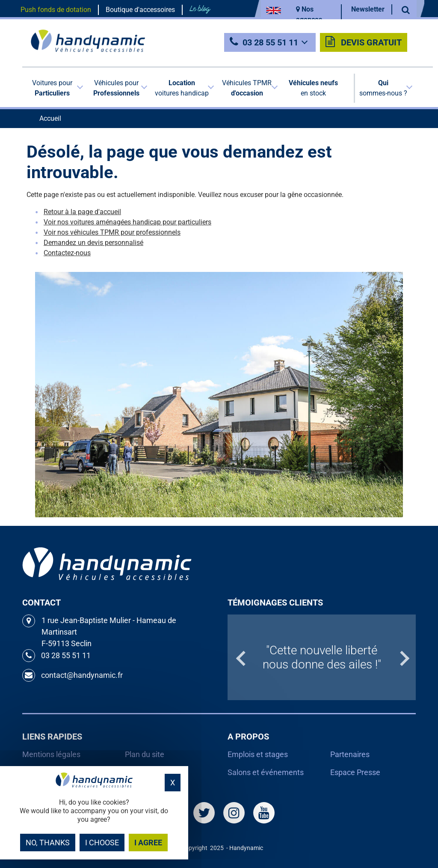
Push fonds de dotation (56, 10)
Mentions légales (51, 754)
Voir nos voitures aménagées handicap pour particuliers (127, 222)
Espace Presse (355, 772)
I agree (148, 843)
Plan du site (145, 754)
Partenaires (350, 754)
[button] (54, 88)
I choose (102, 843)
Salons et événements (266, 772)
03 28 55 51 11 (270, 42)
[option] (322, 657)
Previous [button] (232, 657)
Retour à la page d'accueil (82, 212)
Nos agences (309, 14)
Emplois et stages (258, 754)
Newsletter (368, 9)
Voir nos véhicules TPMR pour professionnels (112, 232)
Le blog (200, 9)
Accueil (50, 118)
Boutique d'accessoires (140, 10)
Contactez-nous (67, 253)
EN (274, 10)
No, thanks (48, 843)
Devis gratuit (364, 42)
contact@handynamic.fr (73, 675)
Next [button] (411, 657)
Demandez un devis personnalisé (93, 243)
